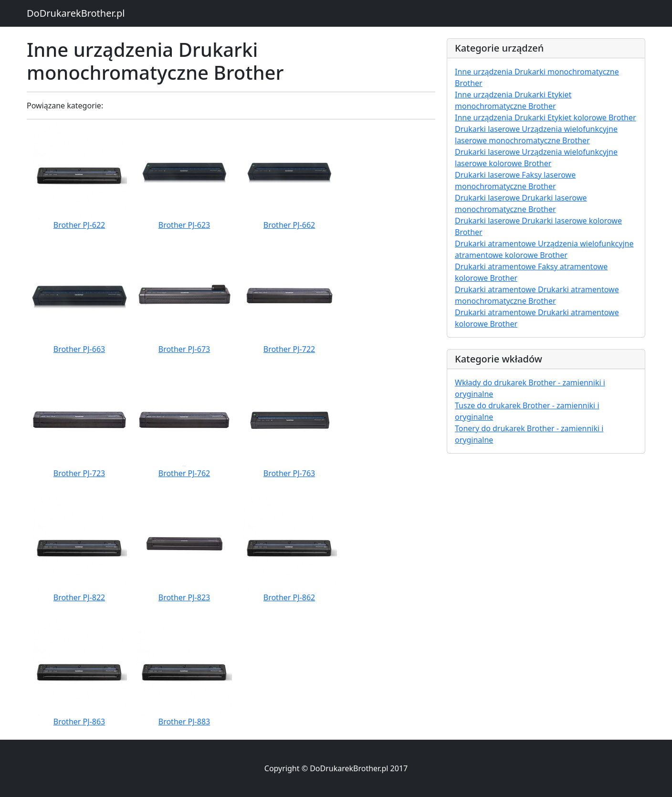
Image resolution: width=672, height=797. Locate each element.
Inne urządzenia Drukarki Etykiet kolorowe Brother (546, 117)
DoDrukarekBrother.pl (76, 13)
